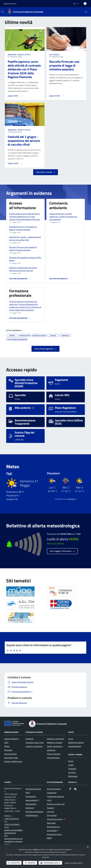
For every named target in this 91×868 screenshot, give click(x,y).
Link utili (50, 812)
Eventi (71, 761)
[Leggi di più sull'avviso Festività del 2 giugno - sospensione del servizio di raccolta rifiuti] (15, 163)
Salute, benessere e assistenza (55, 748)
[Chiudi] (88, 847)
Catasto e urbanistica (34, 746)
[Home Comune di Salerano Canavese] (25, 12)
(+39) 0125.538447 (12, 824)
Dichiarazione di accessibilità (56, 829)
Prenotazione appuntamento (35, 798)
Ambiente (30, 739)
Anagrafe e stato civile (35, 743)
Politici (7, 746)
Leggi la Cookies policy (74, 863)
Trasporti (50, 808)
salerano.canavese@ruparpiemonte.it (13, 831)
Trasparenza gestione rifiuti (55, 798)
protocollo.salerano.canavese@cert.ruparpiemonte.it (13, 841)
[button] (86, 12)
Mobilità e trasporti (55, 743)
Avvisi (71, 739)
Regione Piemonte (10, 4)
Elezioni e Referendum (13, 761)
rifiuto (31, 863)
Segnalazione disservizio (31, 806)
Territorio (72, 772)
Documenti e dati (11, 758)
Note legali (51, 823)
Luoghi (71, 765)
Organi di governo (11, 739)
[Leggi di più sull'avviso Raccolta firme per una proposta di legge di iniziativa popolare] (57, 95)
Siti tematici (52, 815)
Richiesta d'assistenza (34, 812)
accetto (15, 863)
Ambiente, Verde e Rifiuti (19, 55)
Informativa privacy (55, 819)
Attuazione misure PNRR (54, 836)
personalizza (51, 863)
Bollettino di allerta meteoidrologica (76, 744)
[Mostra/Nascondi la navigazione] (3, 12)
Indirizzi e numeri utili (56, 804)
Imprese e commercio (55, 739)
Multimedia (73, 776)
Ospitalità (72, 769)
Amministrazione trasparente (54, 791)
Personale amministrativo (10, 752)
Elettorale (54, 55)
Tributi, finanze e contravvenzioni (54, 756)
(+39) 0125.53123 (12, 819)
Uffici (6, 743)
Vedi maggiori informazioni (62, 551)
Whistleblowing (32, 815)
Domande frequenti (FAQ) (33, 791)
